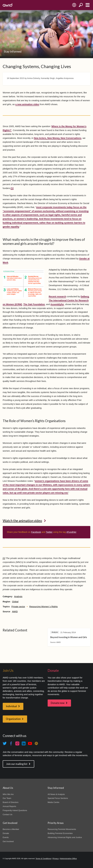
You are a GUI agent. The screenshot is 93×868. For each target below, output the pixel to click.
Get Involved (8, 841)
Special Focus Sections (58, 798)
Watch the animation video (22, 521)
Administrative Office (68, 859)
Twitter (49, 532)
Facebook (36, 532)
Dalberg (85, 297)
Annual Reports (9, 806)
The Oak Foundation (34, 304)
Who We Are (8, 794)
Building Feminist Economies (60, 833)
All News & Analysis (56, 794)
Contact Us (8, 814)
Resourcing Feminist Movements (62, 829)
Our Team (7, 798)
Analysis (18, 596)
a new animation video (27, 104)
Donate (6, 833)
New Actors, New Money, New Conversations (58, 138)
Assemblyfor (57, 304)
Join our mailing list (17, 764)
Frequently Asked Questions (15, 810)
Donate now (58, 703)
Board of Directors (11, 802)
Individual (11, 706)
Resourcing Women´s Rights (44, 607)
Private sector (18, 607)
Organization (13, 719)
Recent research (57, 297)
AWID (15, 612)
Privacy (56, 859)
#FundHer (71, 532)
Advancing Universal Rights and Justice (65, 837)
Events (6, 837)
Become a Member (11, 829)
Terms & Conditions (43, 859)
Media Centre (54, 802)
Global (15, 602)
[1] (12, 188)
